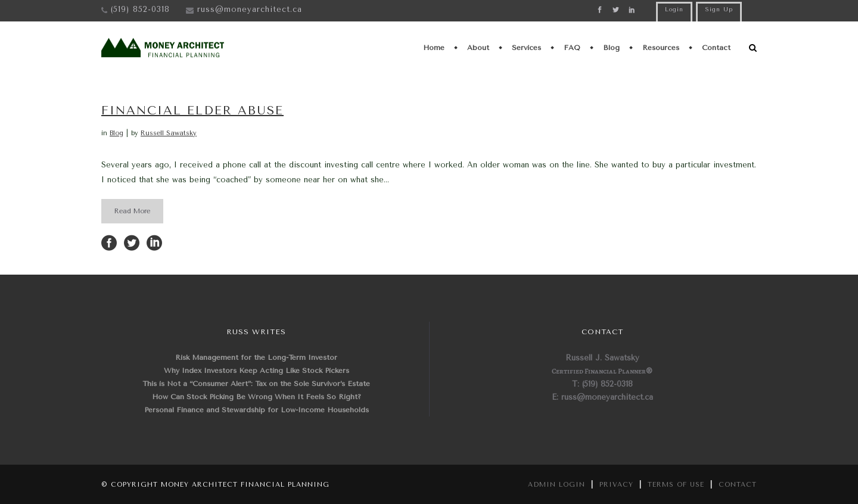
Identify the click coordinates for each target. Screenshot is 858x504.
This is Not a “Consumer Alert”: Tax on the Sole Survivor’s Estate (256, 384)
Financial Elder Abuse (192, 111)
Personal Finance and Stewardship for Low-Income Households (257, 410)
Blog (116, 133)
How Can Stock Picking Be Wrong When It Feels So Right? (257, 397)
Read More (132, 211)
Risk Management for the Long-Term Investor (256, 357)
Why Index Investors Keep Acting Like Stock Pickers (257, 371)
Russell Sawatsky (169, 133)
